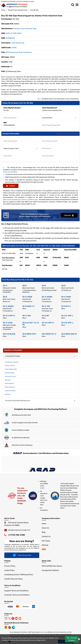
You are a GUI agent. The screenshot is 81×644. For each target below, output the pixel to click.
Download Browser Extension (16, 623)
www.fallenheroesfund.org (70, 504)
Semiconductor (9, 383)
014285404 (10, 38)
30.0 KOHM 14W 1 (29, 334)
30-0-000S (66, 297)
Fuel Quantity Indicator (12, 362)
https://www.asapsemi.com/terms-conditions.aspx (20, 200)
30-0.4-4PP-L (67, 316)
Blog (44, 532)
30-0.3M (45, 316)
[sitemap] (44, 549)
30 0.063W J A (28, 306)
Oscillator (8, 394)
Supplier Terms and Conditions (16, 591)
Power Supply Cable (11, 369)
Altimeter (8, 380)
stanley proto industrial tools (25, 29)
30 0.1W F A (66, 306)
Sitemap (45, 545)
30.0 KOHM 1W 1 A (49, 334)
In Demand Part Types (13, 356)
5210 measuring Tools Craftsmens (19, 52)
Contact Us (46, 536)
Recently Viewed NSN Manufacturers (18, 401)
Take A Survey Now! (22, 555)
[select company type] (21, 149)
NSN (5, 123)
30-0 (5, 286)
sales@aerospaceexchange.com (19, 530)
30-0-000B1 (47, 297)
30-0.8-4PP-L (67, 323)
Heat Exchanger (10, 373)
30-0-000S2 (8, 306)
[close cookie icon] (79, 639)
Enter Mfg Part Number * (12, 108)
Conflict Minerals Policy (14, 579)
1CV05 (14, 48)
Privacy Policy (10, 566)
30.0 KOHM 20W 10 (69, 334)
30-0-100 (46, 306)
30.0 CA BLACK (9, 334)
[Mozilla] (10, 627)
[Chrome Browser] (6, 627)
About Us (45, 528)
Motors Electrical (10, 387)
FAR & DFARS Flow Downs (52, 566)
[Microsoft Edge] (13, 627)
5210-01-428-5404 (14, 33)
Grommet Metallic (10, 391)
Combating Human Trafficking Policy (19, 575)
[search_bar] (73, 5)
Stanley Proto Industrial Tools (18, 10)
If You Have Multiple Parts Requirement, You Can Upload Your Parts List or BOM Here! (35, 215)
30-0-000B (27, 297)
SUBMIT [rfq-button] (11, 186)
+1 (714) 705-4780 (16, 535)
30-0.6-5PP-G (48, 323)
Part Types (46, 541)
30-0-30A (27, 316)
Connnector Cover (10, 376)
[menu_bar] (78, 5)
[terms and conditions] (4, 167)
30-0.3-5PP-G (9, 316)
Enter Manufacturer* (50, 108)
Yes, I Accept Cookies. (72, 639)
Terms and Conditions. (10, 172)
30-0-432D (8, 323)
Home (3, 10)
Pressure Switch (10, 366)
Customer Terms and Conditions (17, 595)
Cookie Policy (10, 570)
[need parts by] (60, 118)
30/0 (24, 286)
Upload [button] (69, 215)
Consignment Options (50, 570)
